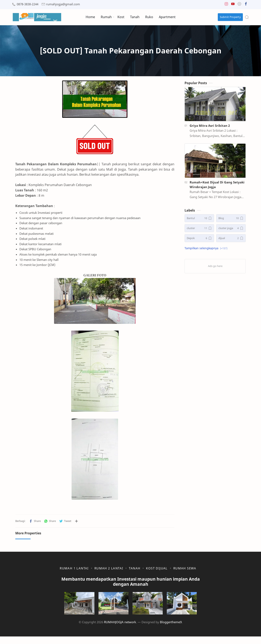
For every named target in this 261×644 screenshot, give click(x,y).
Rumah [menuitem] (106, 17)
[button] (226, 5)
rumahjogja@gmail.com (63, 4)
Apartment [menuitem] (167, 17)
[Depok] (199, 240)
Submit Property (230, 17)
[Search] (247, 17)
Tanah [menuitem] (135, 17)
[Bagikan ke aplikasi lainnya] (76, 523)
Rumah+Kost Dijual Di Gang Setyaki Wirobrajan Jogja (217, 186)
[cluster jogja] (231, 230)
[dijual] (231, 240)
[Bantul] (199, 220)
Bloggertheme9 (171, 630)
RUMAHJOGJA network (120, 630)
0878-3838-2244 (28, 4)
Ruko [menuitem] (149, 17)
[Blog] (231, 220)
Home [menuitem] (90, 17)
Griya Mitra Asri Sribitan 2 (210, 127)
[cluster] (199, 230)
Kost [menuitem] (121, 17)
